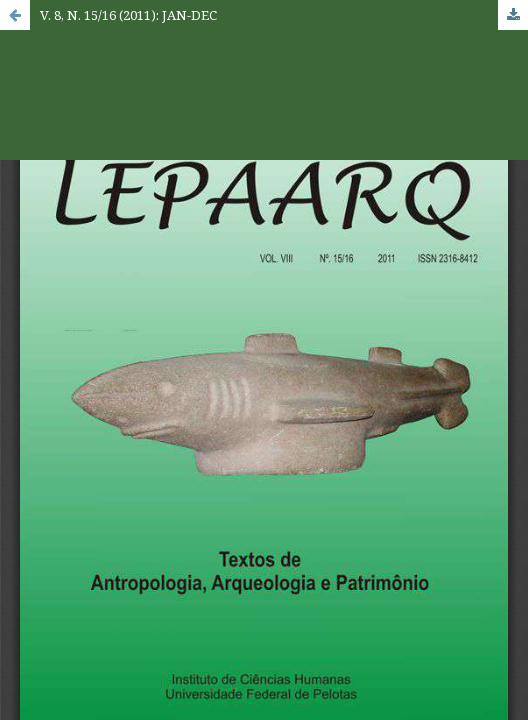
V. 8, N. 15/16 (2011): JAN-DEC (128, 15)
